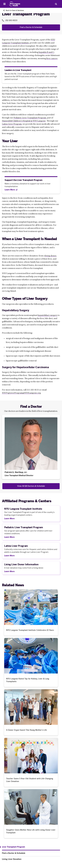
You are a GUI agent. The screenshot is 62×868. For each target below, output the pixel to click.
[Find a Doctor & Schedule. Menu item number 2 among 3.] (31, 853)
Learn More (9, 519)
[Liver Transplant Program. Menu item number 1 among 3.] (12, 847)
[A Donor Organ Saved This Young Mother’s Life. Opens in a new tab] (31, 712)
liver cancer (52, 59)
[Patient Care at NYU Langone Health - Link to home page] (15, 4)
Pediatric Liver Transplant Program (30, 118)
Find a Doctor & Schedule (31, 27)
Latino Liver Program (12, 124)
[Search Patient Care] (56, 4)
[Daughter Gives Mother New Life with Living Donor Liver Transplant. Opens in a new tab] (31, 814)
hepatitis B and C (46, 52)
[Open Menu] (4, 4)
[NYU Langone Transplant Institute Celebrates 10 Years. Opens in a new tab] (31, 612)
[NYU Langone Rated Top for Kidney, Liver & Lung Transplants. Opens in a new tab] (31, 662)
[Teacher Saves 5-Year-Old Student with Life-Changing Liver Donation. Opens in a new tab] (31, 762)
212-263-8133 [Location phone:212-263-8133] (11, 20)
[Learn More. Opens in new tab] (11, 190)
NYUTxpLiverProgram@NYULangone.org (21, 393)
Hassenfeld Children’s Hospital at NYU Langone (24, 121)
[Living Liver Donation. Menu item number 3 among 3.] (31, 859)
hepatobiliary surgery (48, 315)
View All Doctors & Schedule (31, 486)
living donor (51, 256)
